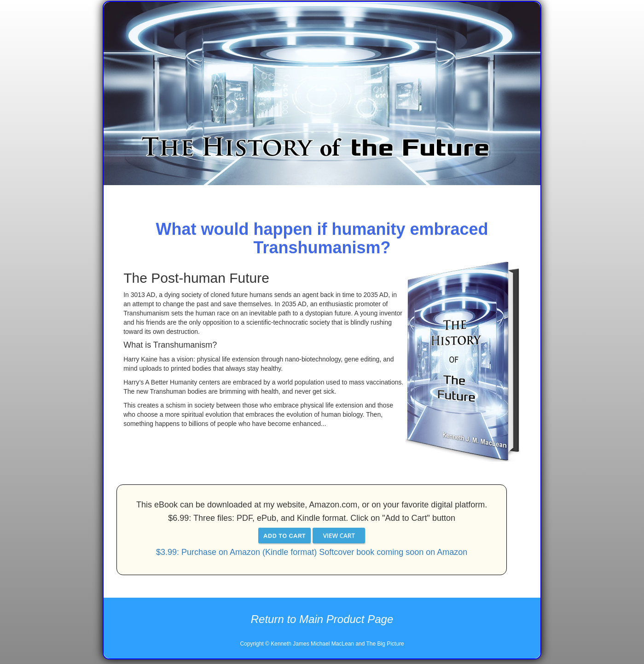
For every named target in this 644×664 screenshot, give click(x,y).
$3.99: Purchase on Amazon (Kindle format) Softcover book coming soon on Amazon (312, 552)
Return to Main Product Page (322, 619)
